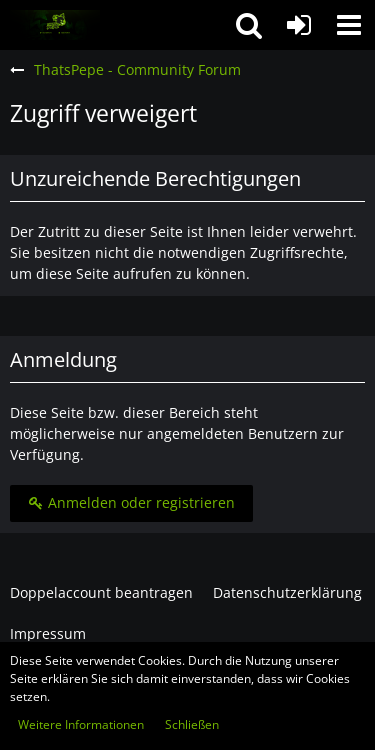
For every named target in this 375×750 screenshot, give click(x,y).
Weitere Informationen (81, 724)
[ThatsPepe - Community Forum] (55, 25)
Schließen (192, 724)
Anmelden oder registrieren (131, 502)
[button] (349, 25)
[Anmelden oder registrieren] (299, 25)
